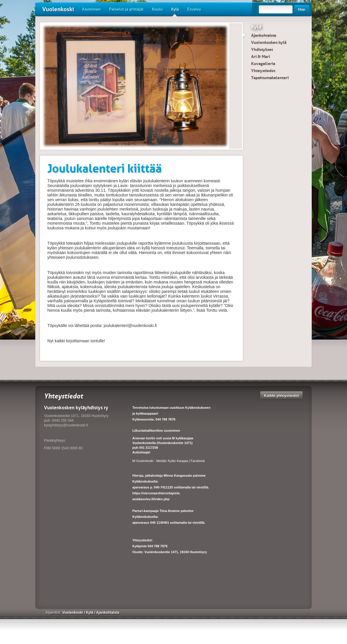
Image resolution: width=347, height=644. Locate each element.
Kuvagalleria (263, 64)
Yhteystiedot (263, 71)
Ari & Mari (261, 56)
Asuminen (91, 9)
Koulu (157, 9)
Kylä (175, 11)
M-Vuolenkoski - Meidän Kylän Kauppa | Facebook (169, 461)
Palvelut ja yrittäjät (126, 9)
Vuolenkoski (58, 9)
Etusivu (194, 9)
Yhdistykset (262, 49)
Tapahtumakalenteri (270, 78)
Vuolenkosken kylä (269, 42)
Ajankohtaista (264, 35)
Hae (302, 9)
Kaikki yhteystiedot (282, 395)
